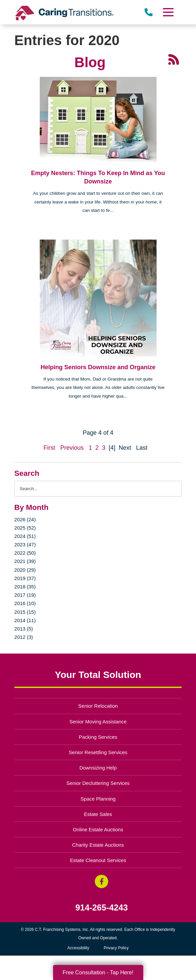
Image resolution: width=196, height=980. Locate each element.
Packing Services (98, 737)
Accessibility (78, 948)
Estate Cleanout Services (98, 860)
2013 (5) (24, 629)
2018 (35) (25, 587)
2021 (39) (25, 561)
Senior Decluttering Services (98, 783)
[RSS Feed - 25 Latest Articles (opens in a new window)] (174, 59)
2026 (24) (25, 519)
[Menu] (168, 12)
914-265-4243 (102, 908)
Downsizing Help (98, 768)
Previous (72, 448)
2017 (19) (25, 595)
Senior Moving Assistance (98, 722)
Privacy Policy (116, 948)
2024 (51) (25, 536)
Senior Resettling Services (98, 752)
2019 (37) (25, 578)
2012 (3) (24, 637)
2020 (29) (25, 570)
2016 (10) (25, 603)
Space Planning (98, 799)
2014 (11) (25, 620)
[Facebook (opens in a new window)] (102, 881)
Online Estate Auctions (98, 829)
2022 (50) (25, 553)
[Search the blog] (98, 489)
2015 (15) (25, 612)
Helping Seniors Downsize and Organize (98, 367)
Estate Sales (98, 814)
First (49, 448)
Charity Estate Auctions (98, 845)
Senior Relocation (98, 706)
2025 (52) (25, 528)
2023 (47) (25, 544)
